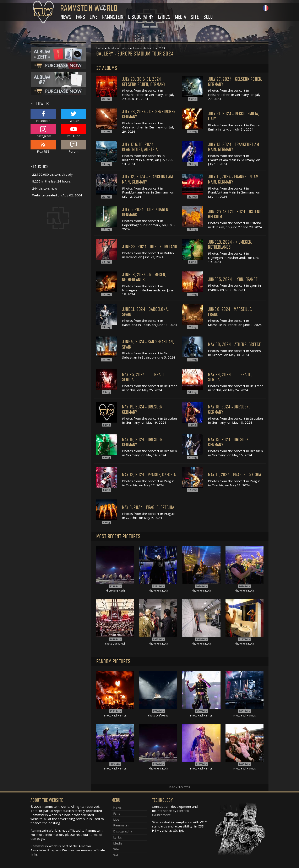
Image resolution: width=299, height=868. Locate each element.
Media (181, 17)
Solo (208, 17)
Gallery (125, 48)
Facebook (43, 116)
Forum (74, 146)
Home (100, 48)
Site (195, 17)
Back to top (180, 787)
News (66, 17)
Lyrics (164, 17)
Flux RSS (43, 146)
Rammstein (113, 17)
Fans (81, 17)
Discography (141, 17)
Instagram (43, 131)
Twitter (74, 116)
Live (94, 17)
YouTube (74, 131)
